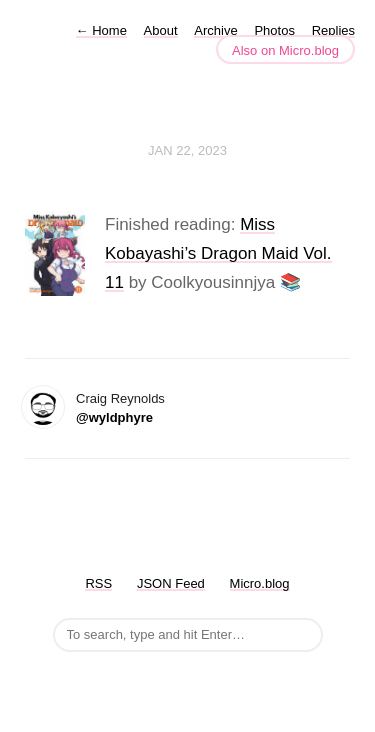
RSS (98, 583)
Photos (274, 30)
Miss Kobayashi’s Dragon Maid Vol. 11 (218, 253)
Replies (333, 30)
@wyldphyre (114, 417)
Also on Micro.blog (285, 50)
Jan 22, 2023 (187, 150)
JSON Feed (171, 583)
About (161, 30)
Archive (215, 30)
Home (101, 30)
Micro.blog (260, 583)
